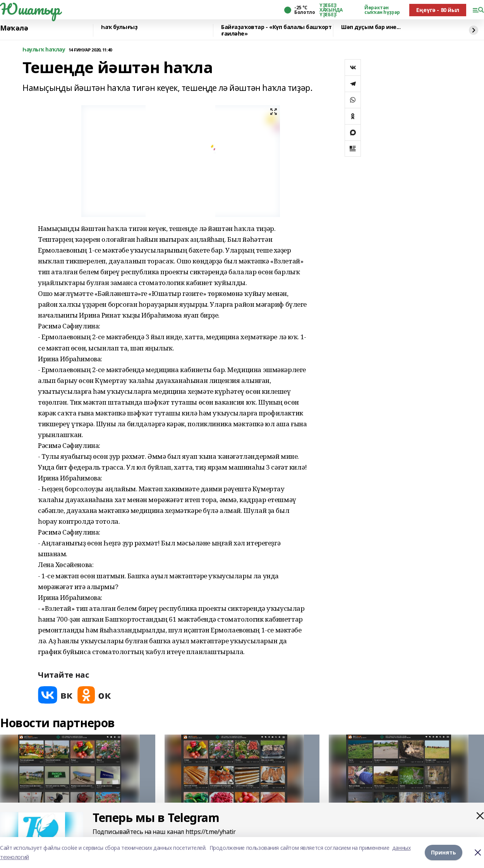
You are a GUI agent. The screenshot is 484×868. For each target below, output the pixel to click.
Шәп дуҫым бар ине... (371, 27)
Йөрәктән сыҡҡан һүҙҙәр (382, 10)
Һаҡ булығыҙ (119, 27)
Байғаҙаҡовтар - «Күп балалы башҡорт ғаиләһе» (276, 30)
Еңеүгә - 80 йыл (438, 10)
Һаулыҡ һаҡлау (44, 50)
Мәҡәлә (14, 28)
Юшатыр (30, 9)
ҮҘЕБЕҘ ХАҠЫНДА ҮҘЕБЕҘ (331, 10)
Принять (444, 852)
